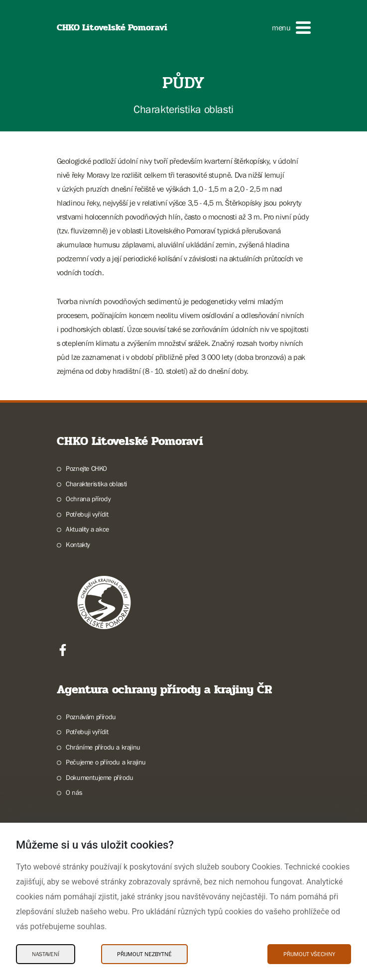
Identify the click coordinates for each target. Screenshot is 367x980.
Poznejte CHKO (86, 468)
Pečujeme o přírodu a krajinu (106, 762)
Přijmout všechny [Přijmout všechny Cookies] (309, 954)
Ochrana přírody (88, 499)
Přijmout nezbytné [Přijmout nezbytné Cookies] (144, 954)
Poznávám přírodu (91, 717)
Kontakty (78, 544)
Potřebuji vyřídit (87, 514)
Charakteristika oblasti (96, 484)
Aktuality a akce (87, 529)
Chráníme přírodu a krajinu (103, 747)
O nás (74, 792)
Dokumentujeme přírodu (100, 777)
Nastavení (46, 954)
